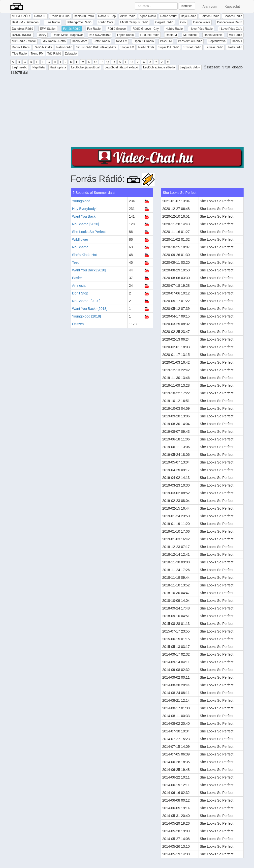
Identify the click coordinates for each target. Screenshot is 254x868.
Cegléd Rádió (164, 22)
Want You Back (84, 216)
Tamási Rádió (214, 47)
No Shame (80, 247)
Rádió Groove (117, 29)
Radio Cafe (106, 22)
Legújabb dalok (190, 67)
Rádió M (171, 35)
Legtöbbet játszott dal (85, 67)
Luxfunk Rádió (150, 35)
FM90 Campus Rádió (134, 22)
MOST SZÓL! (21, 16)
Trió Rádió (54, 54)
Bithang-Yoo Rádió (79, 22)
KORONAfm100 (100, 35)
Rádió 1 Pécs (21, 47)
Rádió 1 (237, 41)
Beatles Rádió (233, 16)
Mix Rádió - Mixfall (24, 41)
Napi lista (39, 67)
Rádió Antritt (168, 16)
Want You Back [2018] (89, 270)
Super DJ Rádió (169, 47)
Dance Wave (202, 22)
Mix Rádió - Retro (54, 41)
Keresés (187, 6)
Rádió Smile (146, 47)
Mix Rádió (236, 35)
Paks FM (166, 41)
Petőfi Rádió (102, 41)
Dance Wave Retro (230, 22)
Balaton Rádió (210, 16)
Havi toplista (58, 67)
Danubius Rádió (22, 29)
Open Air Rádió (143, 41)
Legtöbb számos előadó (159, 67)
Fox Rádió (94, 29)
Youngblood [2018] (87, 316)
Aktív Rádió (128, 16)
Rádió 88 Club (60, 16)
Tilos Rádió (19, 54)
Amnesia (79, 286)
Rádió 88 (40, 16)
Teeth (76, 262)
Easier (77, 278)
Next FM (122, 41)
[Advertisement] (157, 112)
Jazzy (42, 35)
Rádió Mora (80, 41)
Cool (183, 22)
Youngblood (81, 201)
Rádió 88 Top (107, 16)
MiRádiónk (190, 35)
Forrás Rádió (72, 29)
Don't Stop (80, 293)
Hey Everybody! (84, 209)
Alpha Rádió (148, 16)
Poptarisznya (217, 41)
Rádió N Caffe (43, 47)
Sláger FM (127, 47)
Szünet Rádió (192, 47)
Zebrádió (71, 54)
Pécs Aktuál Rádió (190, 41)
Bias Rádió (53, 22)
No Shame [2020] (86, 224)
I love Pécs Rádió (201, 29)
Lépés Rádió (125, 35)
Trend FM (37, 54)
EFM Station (48, 29)
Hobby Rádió (174, 29)
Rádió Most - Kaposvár (68, 35)
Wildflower (80, 239)
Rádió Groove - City (145, 29)
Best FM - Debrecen (25, 22)
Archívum (210, 6)
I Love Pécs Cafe (231, 29)
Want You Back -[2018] (90, 309)
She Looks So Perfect (89, 232)
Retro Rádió (64, 47)
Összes (78, 324)
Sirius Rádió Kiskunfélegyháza (96, 47)
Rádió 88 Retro (84, 16)
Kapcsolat (232, 6)
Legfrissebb (20, 67)
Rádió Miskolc (213, 35)
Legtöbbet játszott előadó (121, 67)
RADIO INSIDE (22, 35)
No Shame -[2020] (86, 301)
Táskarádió (235, 47)
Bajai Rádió (188, 16)
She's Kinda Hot (85, 255)
